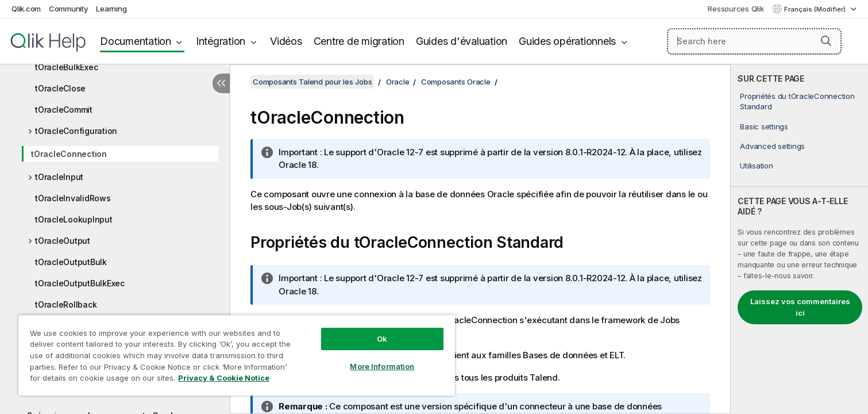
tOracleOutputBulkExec (80, 283)
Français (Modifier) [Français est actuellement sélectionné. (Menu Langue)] (816, 9)
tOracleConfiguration (76, 131)
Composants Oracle (456, 82)
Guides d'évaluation (462, 41)
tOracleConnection (69, 154)
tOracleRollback (66, 304)
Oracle (398, 82)
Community (69, 9)
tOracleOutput (63, 241)
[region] (237, 355)
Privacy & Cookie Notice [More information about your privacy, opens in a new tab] (224, 378)
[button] (826, 41)
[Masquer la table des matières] (221, 83)
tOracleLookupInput (74, 219)
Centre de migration (359, 41)
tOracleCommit (64, 110)
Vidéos (286, 41)
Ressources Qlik (736, 9)
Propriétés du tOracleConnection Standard (797, 101)
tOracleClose (60, 88)
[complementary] (799, 239)
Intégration (221, 41)
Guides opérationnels (567, 41)
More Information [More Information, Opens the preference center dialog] (382, 366)
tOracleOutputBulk (71, 262)
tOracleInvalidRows (73, 198)
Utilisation (756, 166)
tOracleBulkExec (66, 67)
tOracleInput (59, 177)
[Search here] (754, 41)
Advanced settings (772, 146)
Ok (382, 339)
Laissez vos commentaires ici (800, 307)
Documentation (136, 41)
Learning (111, 9)
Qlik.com (26, 9)
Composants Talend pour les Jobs (312, 82)
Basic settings (764, 126)
